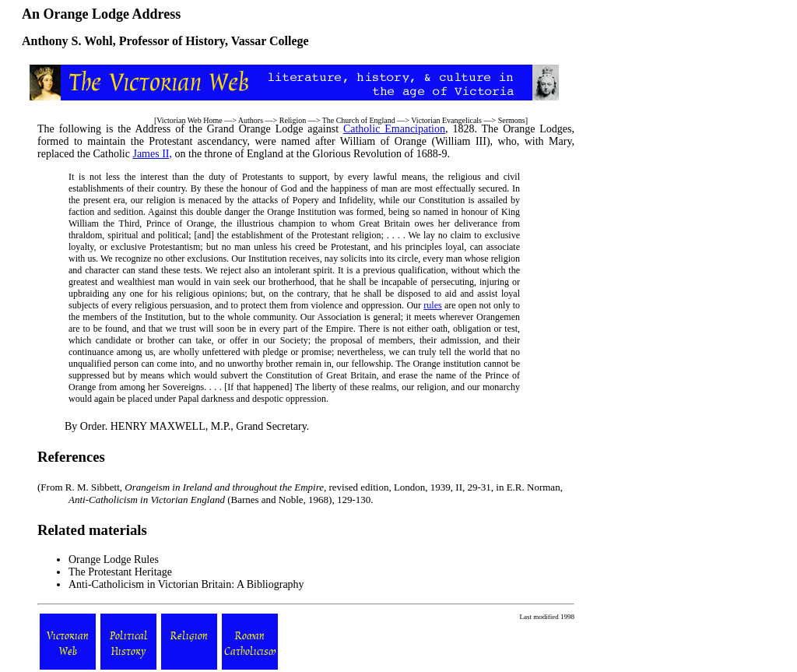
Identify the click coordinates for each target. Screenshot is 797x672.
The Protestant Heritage (120, 572)
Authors (251, 120)
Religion (293, 120)
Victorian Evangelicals (446, 120)
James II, (152, 154)
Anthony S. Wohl (67, 41)
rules (432, 305)
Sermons (512, 120)
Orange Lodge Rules (114, 559)
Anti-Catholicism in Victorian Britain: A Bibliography (186, 584)
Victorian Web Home (190, 120)
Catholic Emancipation (394, 129)
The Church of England (359, 120)
